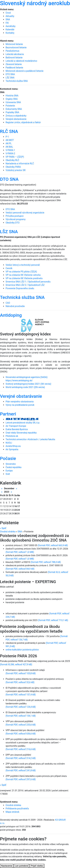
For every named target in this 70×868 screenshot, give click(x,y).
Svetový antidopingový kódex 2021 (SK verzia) (28, 384)
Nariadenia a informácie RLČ (20, 164)
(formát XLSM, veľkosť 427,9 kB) (16, 664)
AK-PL (9, 143)
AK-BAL (9, 147)
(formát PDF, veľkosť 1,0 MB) (20, 552)
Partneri (8, 414)
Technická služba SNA (22, 297)
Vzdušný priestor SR (16, 170)
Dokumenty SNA (14, 109)
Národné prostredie (15, 306)
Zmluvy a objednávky (16, 116)
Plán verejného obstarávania (20, 402)
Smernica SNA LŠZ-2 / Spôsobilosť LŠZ (25, 285)
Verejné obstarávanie (16, 119)
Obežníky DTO (13, 223)
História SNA (12, 96)
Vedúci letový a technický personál (23, 265)
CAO (8, 303)
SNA (8, 19)
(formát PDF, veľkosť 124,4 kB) (21, 707)
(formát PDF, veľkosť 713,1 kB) (53, 620)
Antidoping (11, 315)
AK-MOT (10, 140)
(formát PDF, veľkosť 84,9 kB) (20, 569)
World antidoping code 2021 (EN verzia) (25, 387)
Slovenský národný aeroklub (35, 3)
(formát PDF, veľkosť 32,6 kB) (20, 682)
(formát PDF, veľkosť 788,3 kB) (46, 562)
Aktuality (10, 16)
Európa (9, 471)
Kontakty (10, 33)
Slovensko (11, 464)
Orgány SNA (12, 99)
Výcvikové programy (16, 219)
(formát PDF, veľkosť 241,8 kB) (21, 770)
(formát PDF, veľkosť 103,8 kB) (21, 673)
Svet (8, 474)
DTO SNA (9, 179)
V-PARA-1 (10, 150)
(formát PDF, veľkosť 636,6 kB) (21, 734)
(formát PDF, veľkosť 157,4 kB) (21, 695)
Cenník (9, 268)
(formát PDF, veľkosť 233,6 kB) (21, 725)
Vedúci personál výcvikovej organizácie (25, 213)
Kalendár (10, 29)
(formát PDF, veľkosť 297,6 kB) (21, 779)
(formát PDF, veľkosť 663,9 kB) (53, 545)
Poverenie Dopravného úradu (20, 288)
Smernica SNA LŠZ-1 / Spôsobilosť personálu (28, 282)
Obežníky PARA (13, 167)
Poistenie (10, 106)
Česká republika (13, 467)
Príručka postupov (15, 216)
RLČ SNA (9, 131)
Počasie (8, 458)
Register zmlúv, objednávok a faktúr (23, 122)
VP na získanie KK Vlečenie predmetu (24, 278)
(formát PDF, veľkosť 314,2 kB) (21, 758)
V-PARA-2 (10, 153)
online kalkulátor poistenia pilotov (22, 650)
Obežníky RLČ (12, 160)
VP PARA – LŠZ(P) (15, 157)
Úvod (8, 13)
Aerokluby (11, 26)
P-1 (7, 137)
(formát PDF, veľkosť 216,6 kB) (21, 749)
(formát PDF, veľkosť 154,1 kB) (21, 716)
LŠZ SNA (9, 232)
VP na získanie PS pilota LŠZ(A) (21, 272)
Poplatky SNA (12, 112)
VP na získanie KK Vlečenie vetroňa (23, 275)
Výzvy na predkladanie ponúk (20, 405)
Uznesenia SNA (13, 102)
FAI (7, 23)
